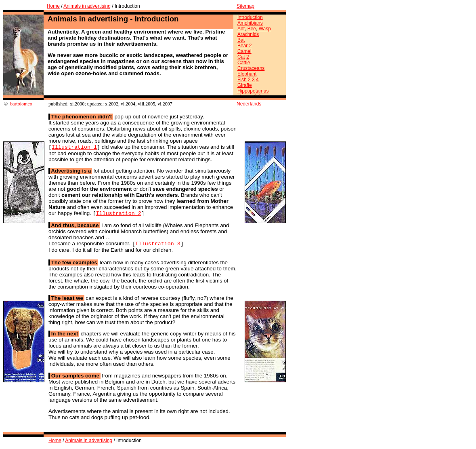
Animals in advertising (87, 6)
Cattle (244, 63)
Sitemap (245, 6)
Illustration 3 (158, 246)
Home (53, 6)
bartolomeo (21, 104)
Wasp (265, 29)
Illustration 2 (119, 215)
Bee (252, 29)
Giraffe (245, 85)
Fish (242, 80)
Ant (241, 29)
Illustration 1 (74, 148)
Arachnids (248, 34)
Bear (242, 46)
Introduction (250, 17)
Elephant (247, 74)
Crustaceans (251, 68)
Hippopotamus (253, 91)
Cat (241, 57)
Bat (241, 40)
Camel (244, 51)
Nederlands (249, 104)
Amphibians (250, 23)
